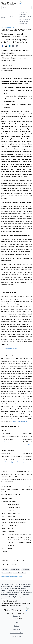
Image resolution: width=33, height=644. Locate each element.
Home (3, 17)
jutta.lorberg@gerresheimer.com (11, 442)
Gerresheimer (26, 570)
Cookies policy (17, 629)
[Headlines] (12, 3)
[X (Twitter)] (16, 640)
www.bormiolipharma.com (9, 348)
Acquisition (5, 570)
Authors (17, 626)
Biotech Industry (15, 570)
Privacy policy (17, 636)
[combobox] (16, 8)
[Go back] (16, 27)
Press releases (12, 17)
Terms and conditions (16, 633)
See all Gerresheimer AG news (12, 577)
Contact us (16, 616)
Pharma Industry (7, 573)
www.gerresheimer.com (21, 421)
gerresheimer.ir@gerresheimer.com (12, 462)
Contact (17, 622)
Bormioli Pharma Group (19, 573)
